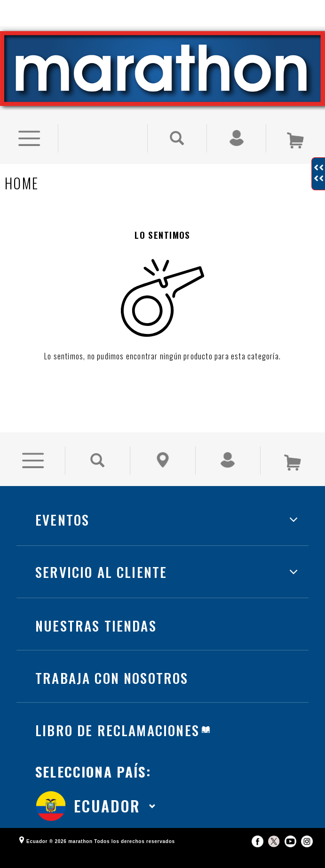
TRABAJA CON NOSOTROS (112, 661)
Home (22, 167)
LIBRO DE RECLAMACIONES (117, 713)
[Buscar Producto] (177, 122)
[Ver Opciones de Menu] (29, 122)
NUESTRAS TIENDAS (96, 609)
